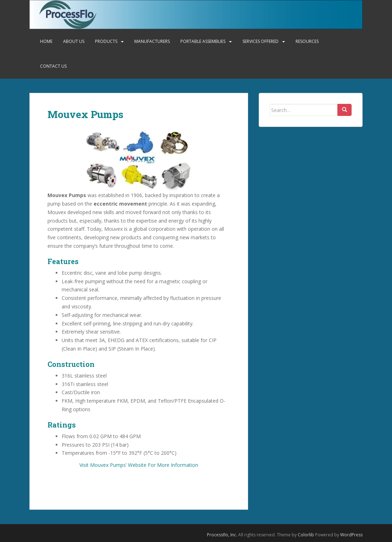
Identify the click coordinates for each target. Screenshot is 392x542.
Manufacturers (152, 41)
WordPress (351, 535)
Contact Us (53, 66)
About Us (74, 41)
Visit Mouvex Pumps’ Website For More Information (139, 465)
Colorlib (306, 535)
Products (106, 41)
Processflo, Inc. (222, 535)
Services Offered (261, 41)
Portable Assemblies (203, 41)
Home (46, 41)
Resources (307, 41)
